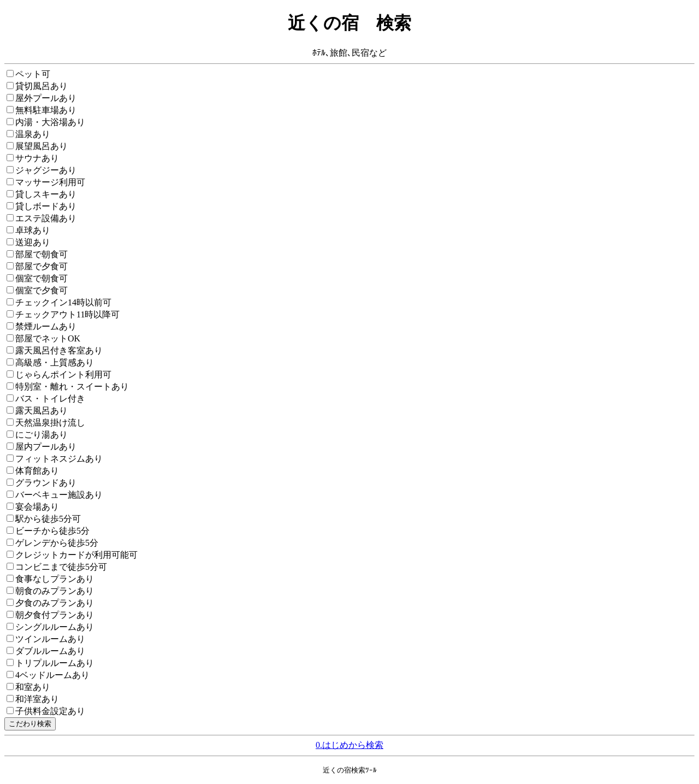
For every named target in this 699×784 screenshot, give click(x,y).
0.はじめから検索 (349, 745)
